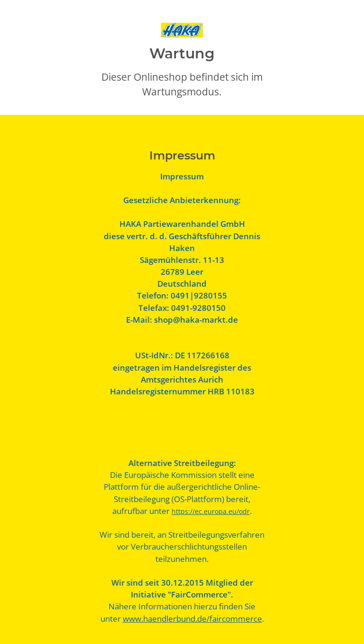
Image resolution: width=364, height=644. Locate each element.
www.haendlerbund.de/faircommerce (192, 619)
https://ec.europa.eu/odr (211, 511)
